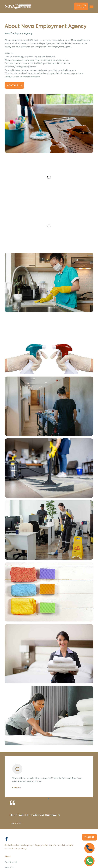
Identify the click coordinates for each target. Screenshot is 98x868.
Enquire (89, 837)
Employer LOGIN (81, 6)
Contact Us (14, 85)
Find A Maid (11, 862)
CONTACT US (17, 824)
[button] (48, 799)
